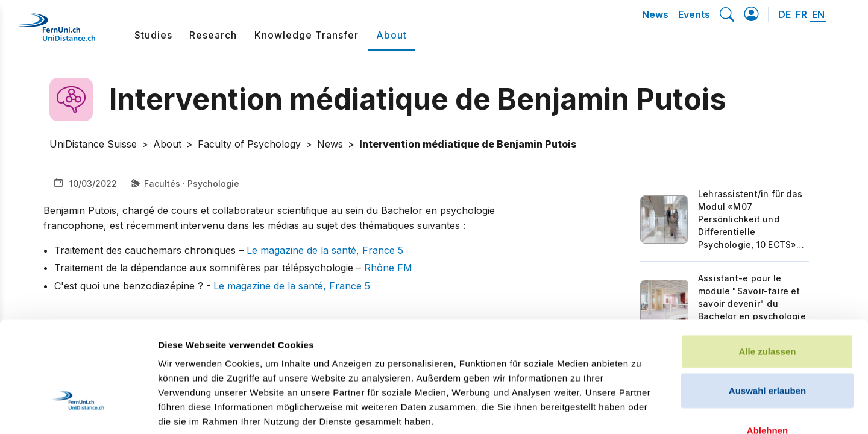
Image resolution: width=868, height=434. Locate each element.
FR (801, 14)
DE (785, 14)
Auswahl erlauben (767, 302)
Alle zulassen (767, 263)
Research (213, 35)
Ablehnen (767, 341)
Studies (153, 35)
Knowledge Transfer (307, 35)
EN (818, 14)
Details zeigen (641, 410)
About (392, 35)
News (655, 14)
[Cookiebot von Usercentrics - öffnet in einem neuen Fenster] (78, 410)
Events (694, 14)
